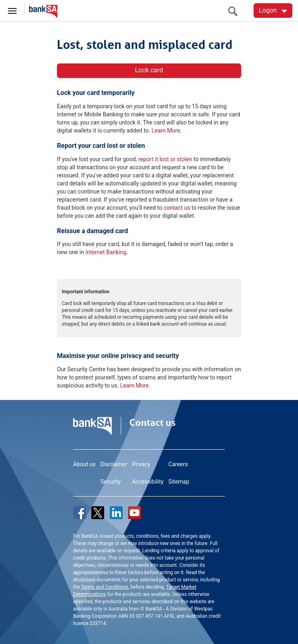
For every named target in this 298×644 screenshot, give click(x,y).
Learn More (134, 385)
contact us (177, 208)
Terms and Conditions (105, 587)
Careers (178, 464)
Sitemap (179, 482)
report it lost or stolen (165, 159)
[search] (235, 11)
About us (84, 464)
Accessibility (148, 482)
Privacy (141, 464)
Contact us (152, 423)
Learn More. (166, 130)
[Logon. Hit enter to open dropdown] (273, 11)
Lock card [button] (149, 70)
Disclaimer (114, 464)
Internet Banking (106, 252)
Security (111, 482)
